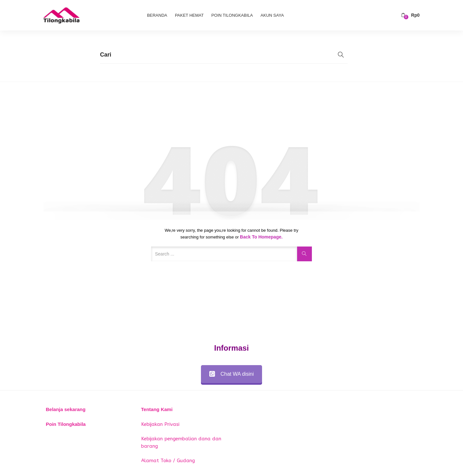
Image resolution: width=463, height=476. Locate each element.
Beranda (157, 15)
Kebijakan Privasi (160, 424)
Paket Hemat (189, 15)
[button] (410, 15)
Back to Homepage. (261, 237)
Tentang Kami (157, 409)
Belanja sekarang (66, 409)
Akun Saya (272, 15)
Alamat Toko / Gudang (168, 461)
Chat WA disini (232, 374)
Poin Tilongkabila (232, 15)
